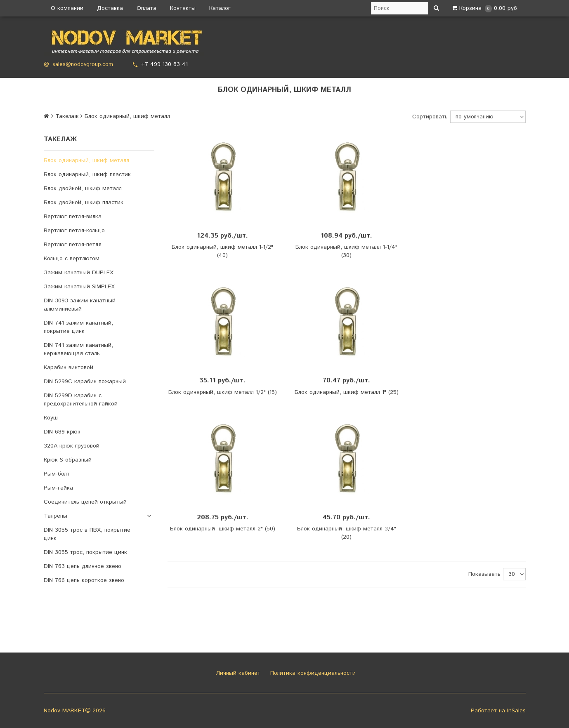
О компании (67, 8)
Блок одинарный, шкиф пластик (87, 174)
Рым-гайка (58, 488)
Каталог (220, 8)
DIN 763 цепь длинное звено (83, 566)
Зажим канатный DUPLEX (79, 273)
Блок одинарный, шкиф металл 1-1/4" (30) (346, 251)
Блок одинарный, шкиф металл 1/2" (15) (223, 392)
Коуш (51, 418)
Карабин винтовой (68, 368)
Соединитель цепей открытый (85, 502)
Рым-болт (57, 474)
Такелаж (67, 116)
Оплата (146, 8)
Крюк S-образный (68, 460)
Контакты (183, 8)
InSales (516, 711)
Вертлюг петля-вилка (73, 217)
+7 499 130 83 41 (164, 64)
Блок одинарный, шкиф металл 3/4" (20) (347, 533)
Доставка (110, 8)
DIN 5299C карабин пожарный (85, 382)
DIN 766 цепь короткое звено (84, 580)
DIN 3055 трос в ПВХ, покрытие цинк (87, 534)
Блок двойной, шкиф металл (83, 188)
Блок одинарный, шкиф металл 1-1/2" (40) (222, 251)
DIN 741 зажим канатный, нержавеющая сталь (78, 349)
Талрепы (55, 516)
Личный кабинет (237, 673)
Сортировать (430, 117)
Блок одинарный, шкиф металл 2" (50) (223, 529)
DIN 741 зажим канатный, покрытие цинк (78, 327)
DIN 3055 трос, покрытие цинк (85, 552)
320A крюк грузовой (72, 446)
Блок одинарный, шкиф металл (86, 160)
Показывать (484, 574)
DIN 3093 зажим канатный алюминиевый (80, 305)
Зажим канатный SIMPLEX (79, 287)
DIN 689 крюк (62, 432)
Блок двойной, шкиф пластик (84, 203)
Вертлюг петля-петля (73, 245)
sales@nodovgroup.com (83, 65)
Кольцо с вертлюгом (72, 259)
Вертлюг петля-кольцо (74, 231)
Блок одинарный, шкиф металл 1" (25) (347, 392)
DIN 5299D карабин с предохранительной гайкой (81, 400)
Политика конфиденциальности (312, 673)
